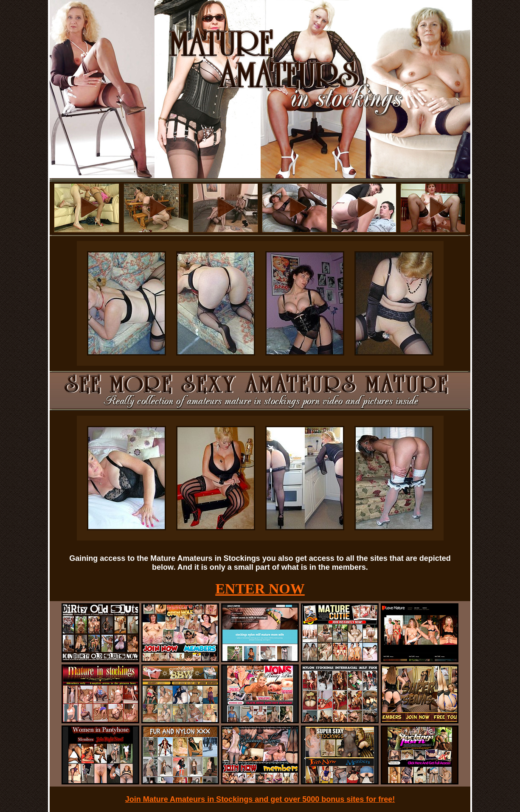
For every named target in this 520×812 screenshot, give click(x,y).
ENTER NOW (260, 589)
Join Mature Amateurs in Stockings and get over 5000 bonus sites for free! (260, 799)
